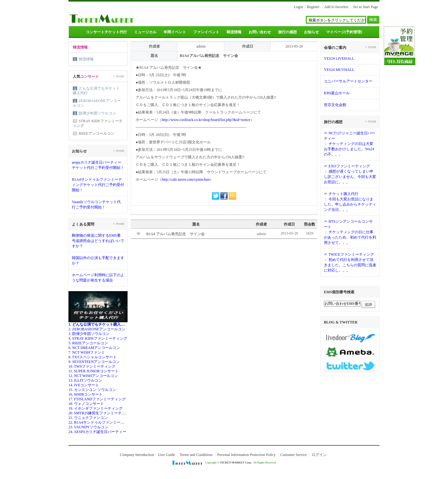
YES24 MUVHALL (339, 70)
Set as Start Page (366, 7)
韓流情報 (234, 32)
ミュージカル (145, 32)
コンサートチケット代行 (106, 32)
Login (299, 7)
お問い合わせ (260, 32)
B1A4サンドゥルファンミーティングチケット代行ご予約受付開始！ (98, 185)
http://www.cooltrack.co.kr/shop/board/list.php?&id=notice (206, 120)
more (119, 76)
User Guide (166, 455)
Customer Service (294, 455)
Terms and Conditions (196, 455)
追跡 (368, 305)
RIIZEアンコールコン (97, 133)
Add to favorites (336, 7)
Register (313, 7)
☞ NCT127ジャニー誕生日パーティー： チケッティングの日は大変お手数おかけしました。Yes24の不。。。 (350, 144)
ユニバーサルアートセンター (348, 81)
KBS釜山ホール (337, 93)
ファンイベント (206, 32)
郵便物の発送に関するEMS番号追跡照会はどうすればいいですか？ (98, 241)
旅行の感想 (287, 32)
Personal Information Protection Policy (246, 455)
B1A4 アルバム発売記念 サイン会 (175, 234)
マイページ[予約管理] (344, 32)
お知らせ (311, 32)
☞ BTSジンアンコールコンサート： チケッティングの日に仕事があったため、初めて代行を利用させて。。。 (350, 232)
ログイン (319, 455)
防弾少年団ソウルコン (97, 113)
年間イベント (175, 32)
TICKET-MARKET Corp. (236, 463)
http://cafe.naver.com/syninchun (186, 179)
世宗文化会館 (335, 105)
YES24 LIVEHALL (339, 58)
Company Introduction (137, 455)
